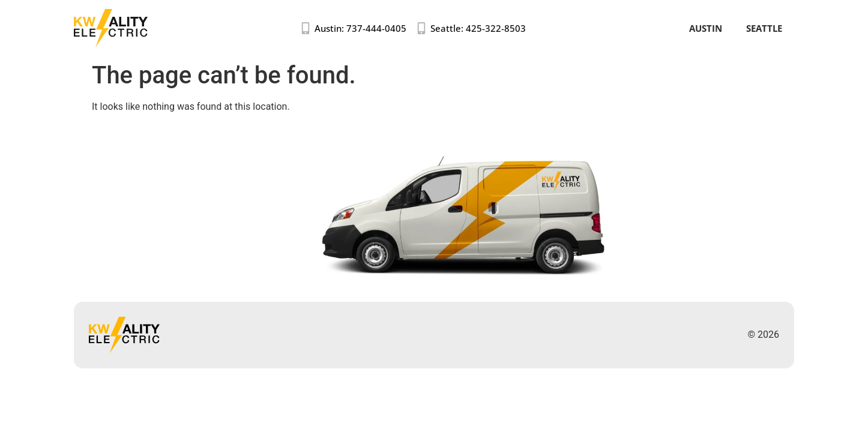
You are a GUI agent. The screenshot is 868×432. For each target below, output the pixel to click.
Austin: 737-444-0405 (360, 28)
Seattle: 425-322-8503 (478, 28)
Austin (706, 28)
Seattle (764, 28)
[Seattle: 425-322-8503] (421, 28)
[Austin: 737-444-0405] (306, 28)
